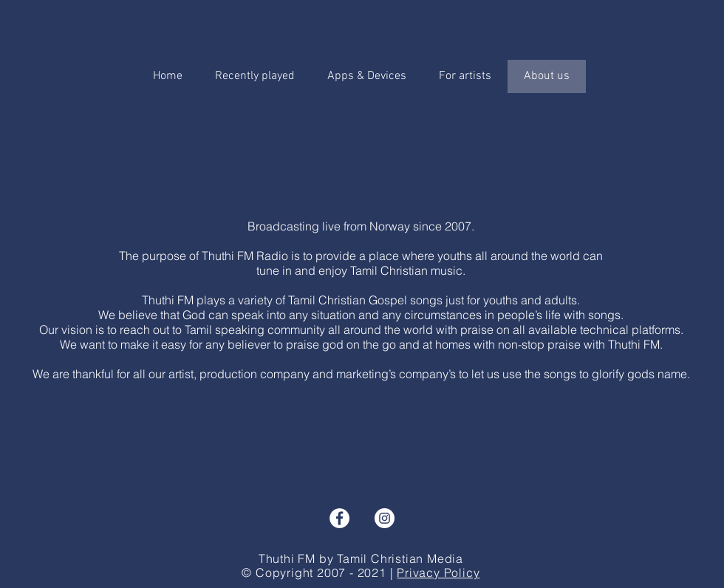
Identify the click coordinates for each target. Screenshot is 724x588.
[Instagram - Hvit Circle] (385, 518)
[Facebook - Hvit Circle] (339, 518)
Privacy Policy (438, 572)
